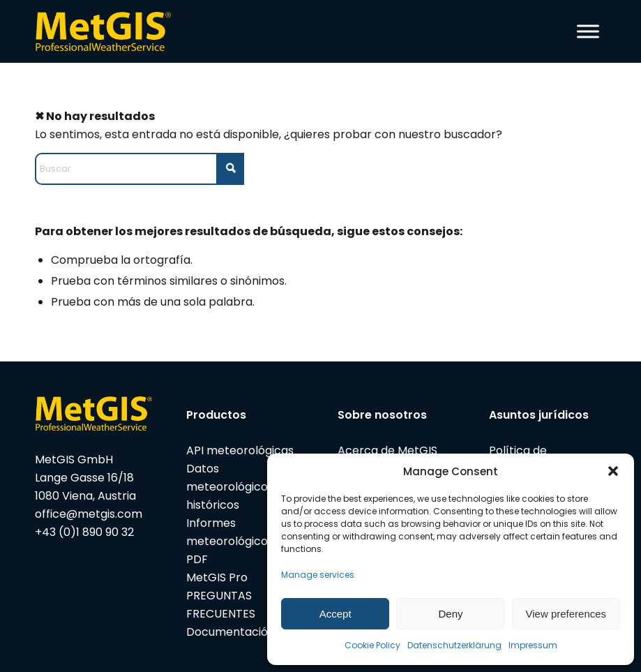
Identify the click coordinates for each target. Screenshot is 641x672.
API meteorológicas (240, 450)
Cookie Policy (372, 645)
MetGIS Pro (217, 577)
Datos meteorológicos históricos (230, 487)
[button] (613, 471)
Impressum (533, 645)
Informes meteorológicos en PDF (238, 541)
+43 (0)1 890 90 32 (84, 532)
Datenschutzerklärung (454, 645)
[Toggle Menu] (588, 31)
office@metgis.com (89, 514)
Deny (450, 614)
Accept (335, 614)
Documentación (231, 632)
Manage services (318, 575)
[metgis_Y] (107, 31)
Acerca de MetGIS (387, 450)
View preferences (566, 614)
